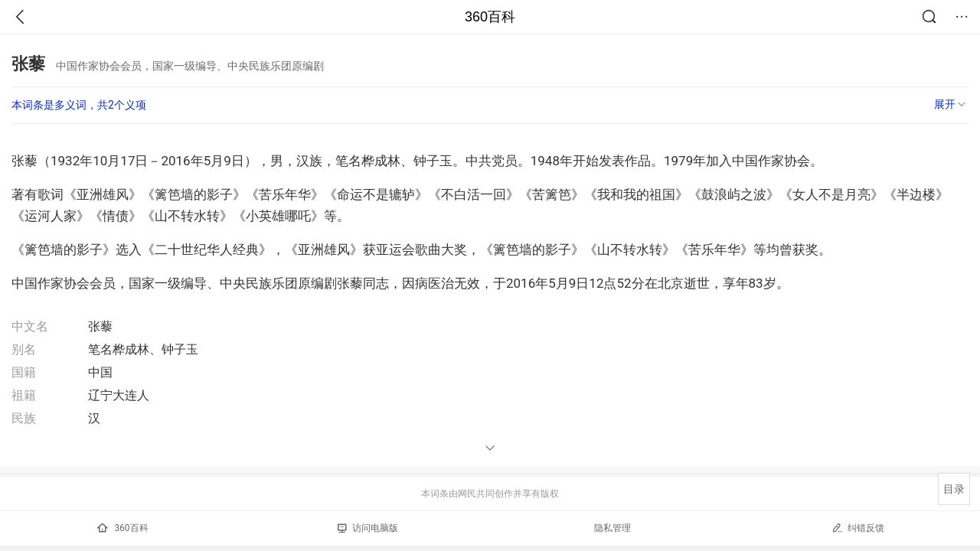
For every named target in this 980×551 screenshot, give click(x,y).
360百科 (490, 17)
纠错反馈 (858, 528)
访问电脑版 (368, 528)
